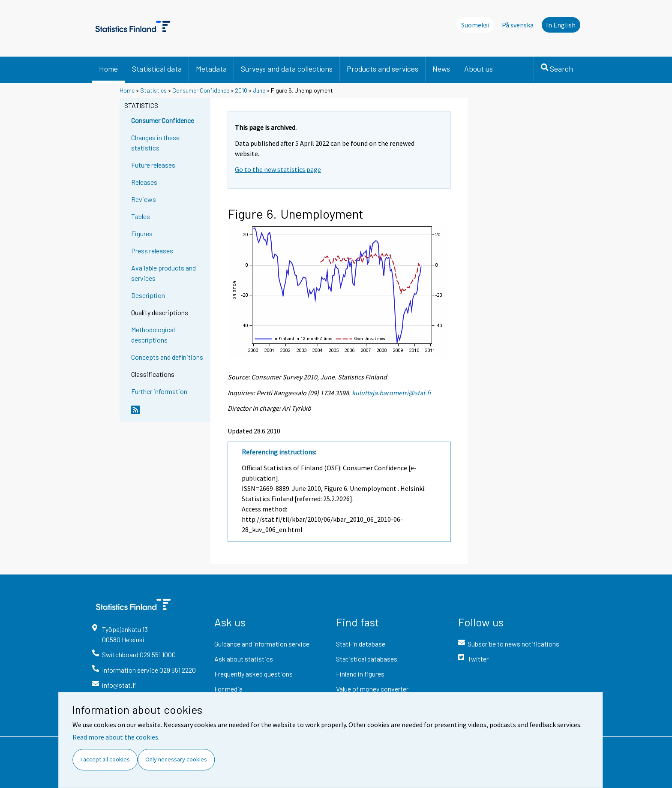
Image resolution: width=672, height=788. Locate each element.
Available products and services (163, 273)
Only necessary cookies (176, 759)
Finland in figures (360, 674)
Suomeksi (475, 25)
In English (561, 25)
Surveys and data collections (287, 69)
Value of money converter (372, 689)
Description (148, 295)
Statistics (153, 90)
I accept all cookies (105, 759)
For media (228, 689)
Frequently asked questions (253, 674)
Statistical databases (367, 659)
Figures (142, 233)
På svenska (518, 25)
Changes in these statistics (155, 143)
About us (478, 69)
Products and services (382, 69)
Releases (144, 182)
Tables (141, 216)
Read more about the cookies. (116, 737)
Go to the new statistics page (278, 169)
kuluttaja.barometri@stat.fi (391, 393)
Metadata (211, 69)
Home (108, 69)
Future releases (153, 165)
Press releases (152, 251)
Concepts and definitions (167, 357)
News (441, 69)
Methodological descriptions (153, 335)
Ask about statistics (244, 659)
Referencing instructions (278, 452)
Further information (159, 391)
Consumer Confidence (201, 90)
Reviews (144, 199)
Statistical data (157, 69)
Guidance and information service (262, 644)
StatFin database (361, 644)
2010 (241, 90)
